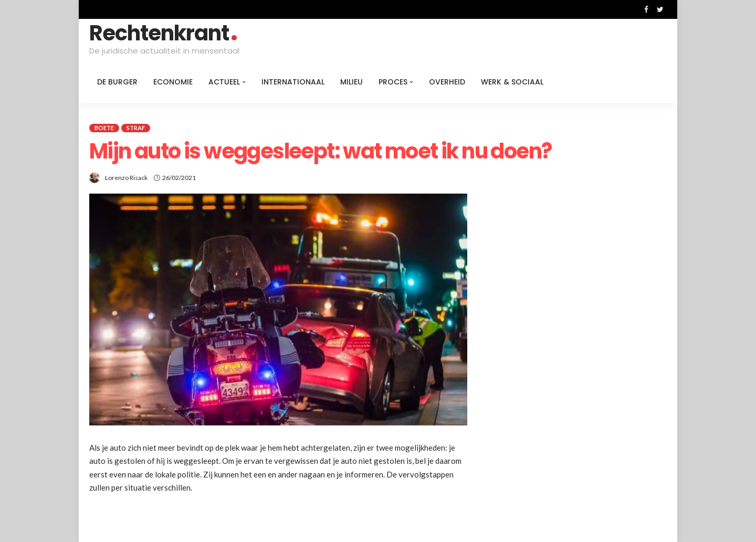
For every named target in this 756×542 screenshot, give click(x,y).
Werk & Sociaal (512, 82)
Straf (136, 128)
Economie (173, 82)
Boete (104, 128)
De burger (117, 82)
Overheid (447, 82)
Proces (393, 82)
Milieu (351, 82)
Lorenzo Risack (126, 178)
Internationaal (293, 82)
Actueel (224, 82)
